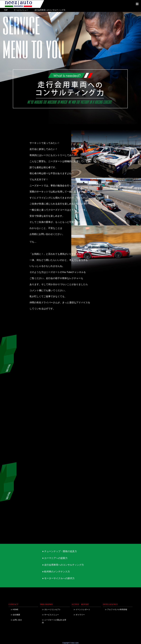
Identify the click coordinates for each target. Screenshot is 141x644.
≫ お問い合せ (16, 620)
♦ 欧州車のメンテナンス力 (56, 572)
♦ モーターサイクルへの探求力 (58, 578)
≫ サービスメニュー (50, 615)
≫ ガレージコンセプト (51, 609)
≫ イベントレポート (82, 609)
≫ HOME (15, 609)
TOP (6, 10)
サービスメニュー (21, 10)
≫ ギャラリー (79, 615)
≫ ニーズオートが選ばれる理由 (54, 621)
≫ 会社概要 (15, 615)
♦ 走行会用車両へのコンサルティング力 (63, 565)
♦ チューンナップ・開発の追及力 (59, 551)
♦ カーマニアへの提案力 (55, 558)
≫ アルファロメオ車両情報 (116, 609)
